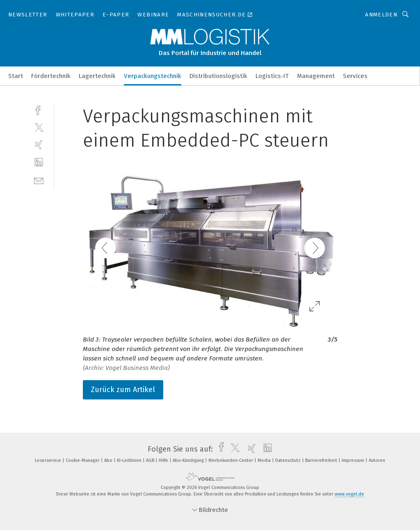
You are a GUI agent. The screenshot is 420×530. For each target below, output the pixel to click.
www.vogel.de (349, 494)
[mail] (39, 180)
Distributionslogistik (218, 76)
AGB (151, 460)
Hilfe (164, 460)
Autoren (377, 460)
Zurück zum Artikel (123, 390)
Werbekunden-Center (231, 460)
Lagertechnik (97, 76)
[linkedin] (39, 162)
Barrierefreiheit (322, 460)
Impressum (354, 460)
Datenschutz (289, 460)
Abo (109, 460)
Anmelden (381, 15)
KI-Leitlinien (130, 460)
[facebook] (39, 109)
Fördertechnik (51, 76)
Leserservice (49, 460)
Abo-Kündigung (189, 460)
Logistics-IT (272, 76)
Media (265, 460)
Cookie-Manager (83, 460)
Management (316, 76)
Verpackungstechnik (153, 76)
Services (355, 76)
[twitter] (39, 127)
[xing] (39, 145)
